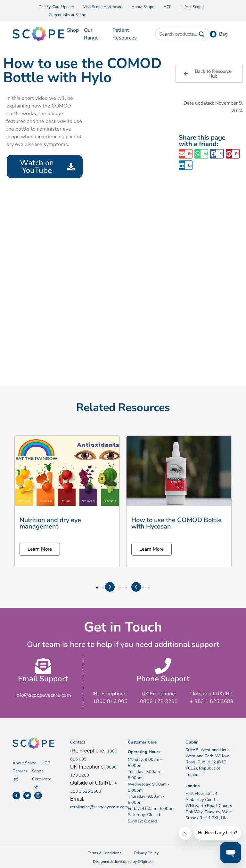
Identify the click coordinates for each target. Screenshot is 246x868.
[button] (186, 154)
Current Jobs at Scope (67, 15)
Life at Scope (192, 7)
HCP (168, 7)
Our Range (91, 34)
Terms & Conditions (105, 853)
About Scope (143, 7)
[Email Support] (43, 666)
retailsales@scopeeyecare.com (99, 807)
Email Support (43, 679)
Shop (73, 30)
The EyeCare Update (56, 7)
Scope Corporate (42, 779)
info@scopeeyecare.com (43, 695)
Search (201, 34)
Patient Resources (125, 34)
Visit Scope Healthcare (103, 7)
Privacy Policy (146, 853)
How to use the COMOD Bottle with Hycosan (176, 523)
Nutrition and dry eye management (50, 523)
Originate (146, 862)
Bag (223, 34)
